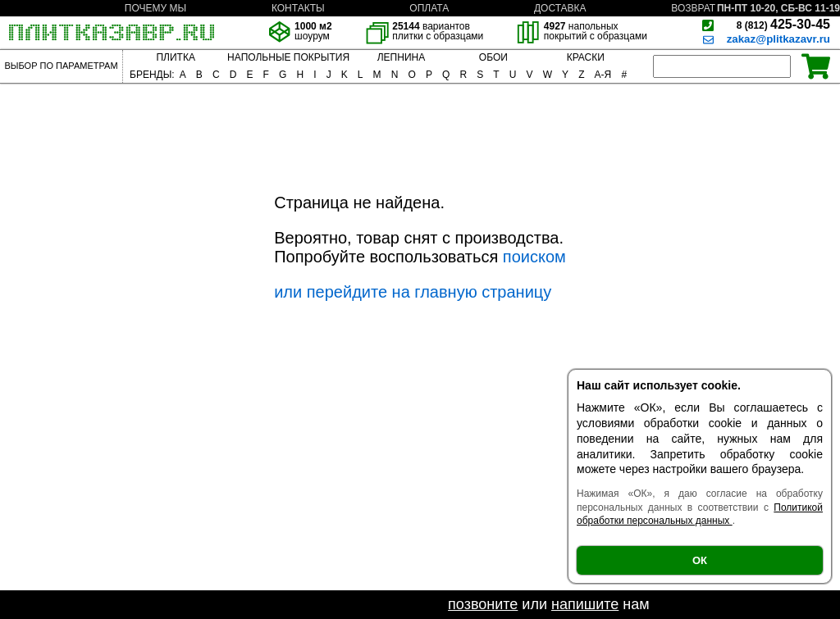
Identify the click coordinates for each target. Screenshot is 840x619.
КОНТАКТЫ (298, 8)
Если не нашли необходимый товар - (319, 604)
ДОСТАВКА (560, 8)
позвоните (483, 604)
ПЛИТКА (175, 57)
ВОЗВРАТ (693, 8)
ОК (700, 560)
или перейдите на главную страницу (413, 292)
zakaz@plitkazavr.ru (778, 39)
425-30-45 (783, 24)
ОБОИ (493, 57)
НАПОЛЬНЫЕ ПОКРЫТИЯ (288, 57)
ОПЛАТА (429, 8)
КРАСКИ (586, 57)
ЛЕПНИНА (401, 57)
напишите (585, 604)
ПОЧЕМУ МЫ (155, 8)
